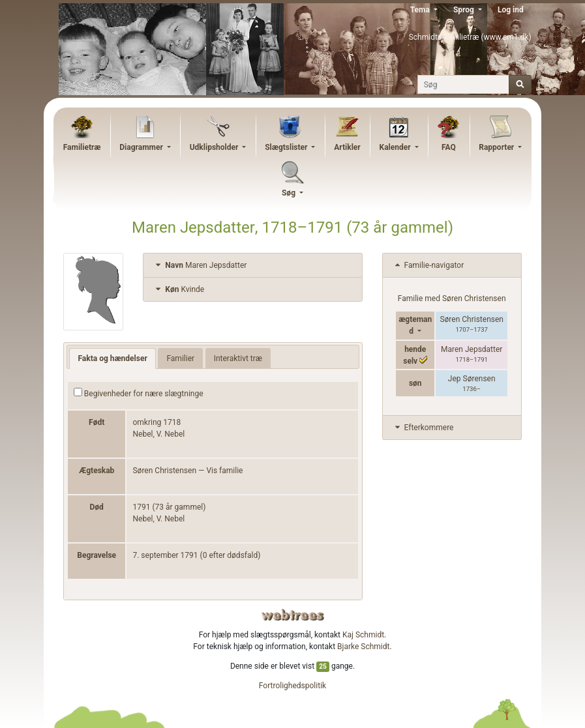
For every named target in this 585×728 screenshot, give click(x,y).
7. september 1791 (165, 555)
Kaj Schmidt (363, 635)
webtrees (293, 615)
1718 (172, 422)
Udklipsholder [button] (215, 147)
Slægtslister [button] (287, 147)
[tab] (252, 266)
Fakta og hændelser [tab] (112, 358)
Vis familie (224, 471)
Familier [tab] (180, 358)
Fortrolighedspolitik (292, 686)
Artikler (347, 147)
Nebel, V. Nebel (158, 434)
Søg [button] (290, 193)
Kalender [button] (396, 147)
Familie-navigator (428, 265)
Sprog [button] (465, 10)
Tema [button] (421, 10)
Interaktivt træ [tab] (238, 358)
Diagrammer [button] (142, 147)
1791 (141, 507)
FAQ (449, 147)
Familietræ (82, 147)
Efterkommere (423, 428)
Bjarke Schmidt (363, 647)
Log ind (511, 10)
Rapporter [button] (497, 147)
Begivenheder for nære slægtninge (139, 393)
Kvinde (179, 289)
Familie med (452, 298)
